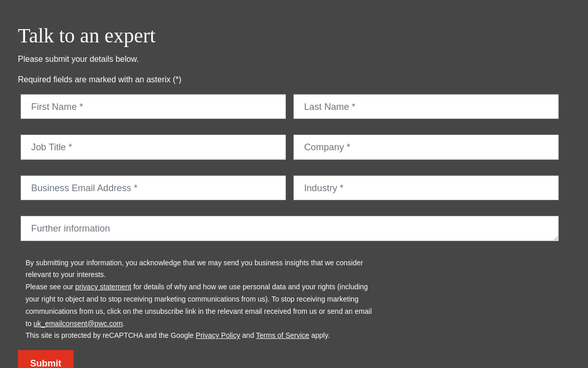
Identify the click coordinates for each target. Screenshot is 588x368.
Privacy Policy (218, 335)
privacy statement (103, 287)
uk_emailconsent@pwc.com (78, 324)
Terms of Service (283, 335)
